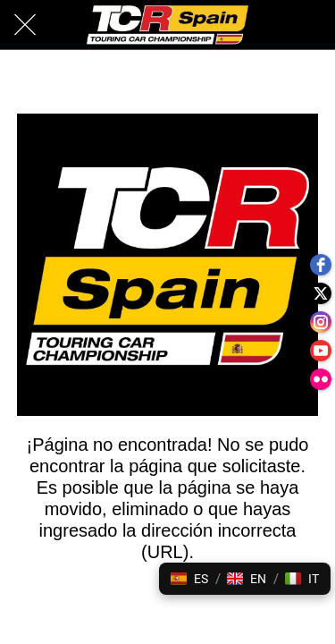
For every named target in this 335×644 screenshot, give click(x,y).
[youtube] (321, 351)
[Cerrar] (25, 25)
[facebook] (321, 265)
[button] (189, 579)
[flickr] (321, 379)
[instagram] (321, 322)
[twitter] (321, 293)
